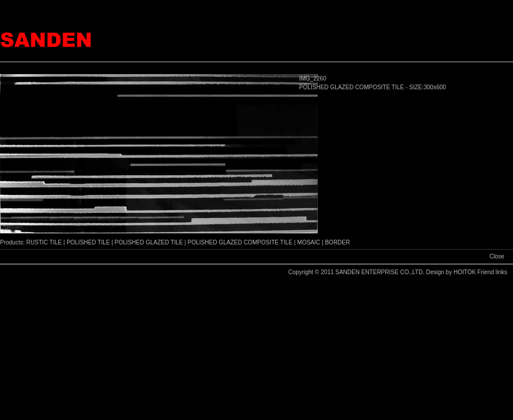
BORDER (337, 242)
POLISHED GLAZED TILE (149, 242)
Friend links (492, 272)
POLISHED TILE (88, 242)
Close (497, 256)
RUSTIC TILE (44, 242)
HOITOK (465, 272)
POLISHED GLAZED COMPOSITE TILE (240, 242)
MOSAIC (309, 242)
